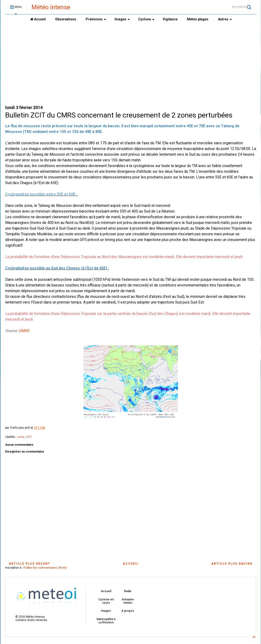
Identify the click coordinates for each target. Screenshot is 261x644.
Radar (128, 591)
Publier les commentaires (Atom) (45, 568)
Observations (66, 19)
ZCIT (29, 437)
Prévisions (96, 19)
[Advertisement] (131, 64)
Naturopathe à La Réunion (106, 621)
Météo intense (51, 7)
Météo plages (198, 19)
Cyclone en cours (106, 601)
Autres (225, 19)
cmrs (21, 437)
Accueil (38, 19)
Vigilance (170, 19)
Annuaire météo (128, 601)
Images (122, 19)
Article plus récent (29, 564)
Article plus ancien (232, 564)
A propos (128, 611)
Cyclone (146, 19)
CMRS (24, 331)
